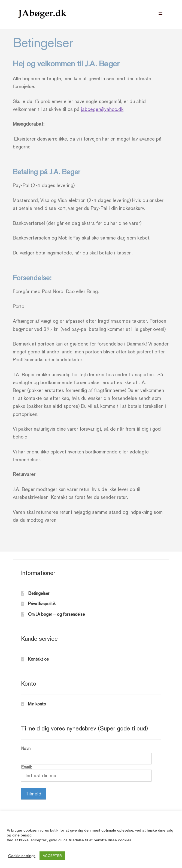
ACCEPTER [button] (52, 856)
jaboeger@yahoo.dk (102, 109)
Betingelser (39, 593)
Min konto (37, 704)
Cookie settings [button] (22, 856)
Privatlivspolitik (42, 604)
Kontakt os (38, 659)
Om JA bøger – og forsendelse (56, 614)
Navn (26, 749)
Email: (86, 773)
